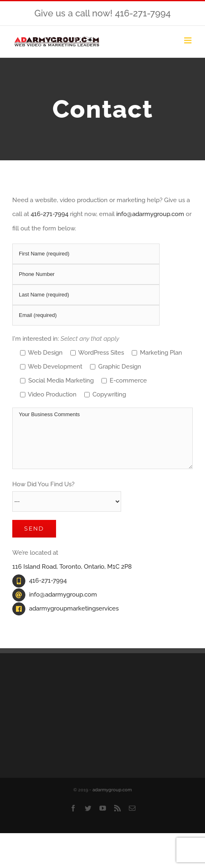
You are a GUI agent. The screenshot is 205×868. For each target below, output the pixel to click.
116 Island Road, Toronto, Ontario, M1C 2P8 (72, 567)
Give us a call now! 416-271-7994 (102, 13)
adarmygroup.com (112, 790)
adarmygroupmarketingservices (74, 608)
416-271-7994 (50, 214)
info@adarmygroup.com (150, 214)
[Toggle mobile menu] (188, 40)
